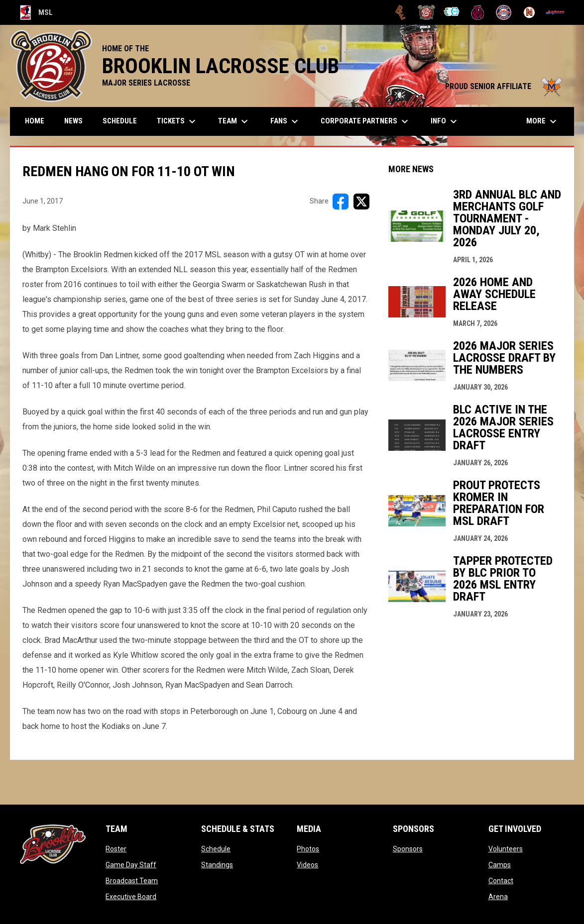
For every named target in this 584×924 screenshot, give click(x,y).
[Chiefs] (452, 12)
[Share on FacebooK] (341, 202)
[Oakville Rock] (504, 12)
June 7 (154, 726)
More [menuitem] (543, 121)
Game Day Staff (131, 865)
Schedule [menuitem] (120, 121)
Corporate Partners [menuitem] (366, 121)
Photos (308, 849)
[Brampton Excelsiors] (401, 12)
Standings (217, 865)
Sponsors (408, 849)
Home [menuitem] (35, 121)
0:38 (30, 468)
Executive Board (131, 897)
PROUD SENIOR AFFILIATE (505, 86)
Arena (498, 897)
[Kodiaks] (478, 12)
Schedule (216, 849)
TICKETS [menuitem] (177, 121)
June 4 (331, 711)
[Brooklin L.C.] (426, 12)
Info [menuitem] (445, 121)
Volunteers (506, 849)
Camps (500, 865)
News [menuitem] (73, 121)
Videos (307, 865)
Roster (116, 849)
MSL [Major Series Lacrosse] (36, 12)
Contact (501, 881)
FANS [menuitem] (286, 121)
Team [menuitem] (234, 121)
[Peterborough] (555, 12)
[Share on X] (361, 202)
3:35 (190, 610)
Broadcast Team (132, 881)
